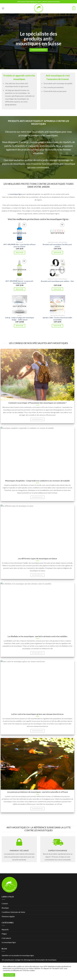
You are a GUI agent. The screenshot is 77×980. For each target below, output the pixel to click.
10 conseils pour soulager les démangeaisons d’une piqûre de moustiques (29, 960)
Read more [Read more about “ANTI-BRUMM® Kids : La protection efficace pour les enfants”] (20, 252)
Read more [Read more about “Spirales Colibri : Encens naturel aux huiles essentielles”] (57, 326)
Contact (5, 903)
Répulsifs (5, 929)
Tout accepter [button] (9, 975)
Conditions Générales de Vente (13, 912)
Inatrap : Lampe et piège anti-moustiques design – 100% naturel (20, 319)
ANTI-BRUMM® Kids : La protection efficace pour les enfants (20, 246)
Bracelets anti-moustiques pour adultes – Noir (57, 281)
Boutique (5, 908)
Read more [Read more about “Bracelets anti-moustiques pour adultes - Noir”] (57, 289)
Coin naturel (6, 938)
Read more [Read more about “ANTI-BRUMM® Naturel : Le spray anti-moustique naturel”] (20, 289)
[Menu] (3, 8)
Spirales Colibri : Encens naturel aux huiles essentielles (57, 319)
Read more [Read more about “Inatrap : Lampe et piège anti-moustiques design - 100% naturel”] (20, 326)
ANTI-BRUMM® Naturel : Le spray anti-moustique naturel (20, 282)
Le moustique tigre (9, 942)
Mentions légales (8, 916)
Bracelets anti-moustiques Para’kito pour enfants (57, 246)
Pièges (4, 934)
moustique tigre (16, 194)
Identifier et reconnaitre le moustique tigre (18, 955)
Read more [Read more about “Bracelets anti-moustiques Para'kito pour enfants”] (57, 252)
